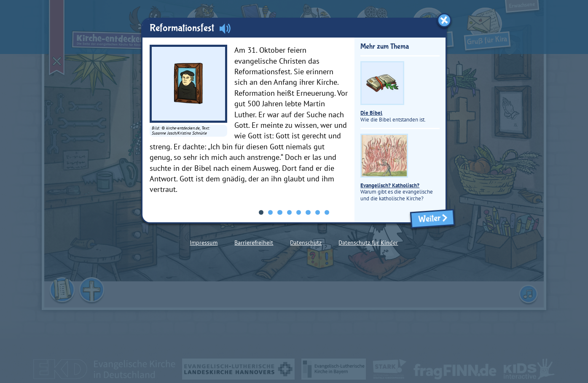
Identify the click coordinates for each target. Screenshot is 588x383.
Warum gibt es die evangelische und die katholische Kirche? (397, 168)
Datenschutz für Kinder (368, 243)
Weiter (432, 218)
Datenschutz (306, 243)
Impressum (204, 243)
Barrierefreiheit (254, 243)
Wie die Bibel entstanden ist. (393, 92)
